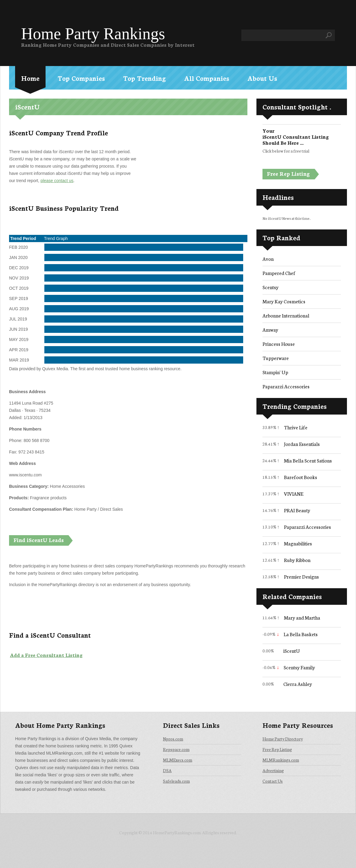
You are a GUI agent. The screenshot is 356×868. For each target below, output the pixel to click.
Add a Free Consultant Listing (46, 655)
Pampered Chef (279, 273)
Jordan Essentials (302, 444)
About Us (262, 78)
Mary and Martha (302, 617)
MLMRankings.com (281, 760)
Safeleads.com (176, 781)
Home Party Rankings (93, 34)
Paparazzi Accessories (286, 386)
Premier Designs (301, 576)
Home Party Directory (283, 739)
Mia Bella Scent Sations (308, 460)
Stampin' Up (275, 372)
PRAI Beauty (297, 510)
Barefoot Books (300, 477)
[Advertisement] (191, 169)
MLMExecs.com (178, 760)
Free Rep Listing (288, 173)
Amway (270, 329)
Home (30, 78)
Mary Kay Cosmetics (284, 301)
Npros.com (173, 739)
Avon (268, 259)
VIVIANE (294, 493)
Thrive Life (296, 427)
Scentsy (270, 287)
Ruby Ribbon (297, 560)
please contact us (57, 181)
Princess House (279, 344)
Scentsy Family (299, 667)
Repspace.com (176, 749)
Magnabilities (298, 543)
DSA (167, 770)
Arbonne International (286, 315)
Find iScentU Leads (39, 540)
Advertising (273, 770)
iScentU (292, 650)
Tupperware (276, 358)
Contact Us (273, 781)
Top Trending (145, 78)
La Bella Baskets (301, 634)
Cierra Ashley (298, 684)
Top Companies (81, 78)
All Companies (207, 78)
